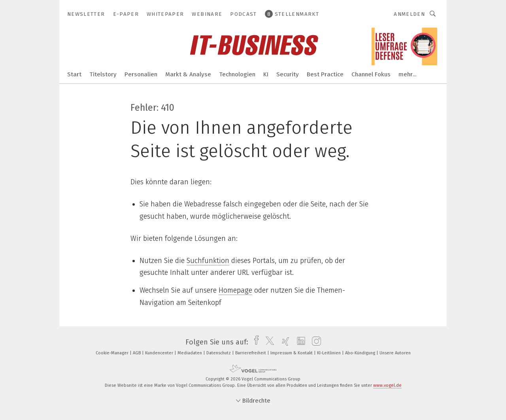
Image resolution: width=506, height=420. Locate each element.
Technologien (237, 74)
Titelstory (103, 74)
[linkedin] (299, 342)
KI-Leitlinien (329, 353)
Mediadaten (190, 353)
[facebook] (254, 342)
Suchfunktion (208, 261)
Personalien (141, 74)
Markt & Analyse (188, 74)
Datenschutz (219, 353)
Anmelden (409, 14)
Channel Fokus (371, 74)
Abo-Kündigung (361, 353)
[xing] (284, 342)
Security (288, 74)
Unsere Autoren (395, 353)
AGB (137, 353)
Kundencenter (160, 353)
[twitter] (268, 342)
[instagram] (314, 342)
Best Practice (325, 74)
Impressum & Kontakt (292, 353)
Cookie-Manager (113, 353)
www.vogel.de (387, 385)
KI (266, 74)
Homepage (235, 290)
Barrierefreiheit (251, 353)
